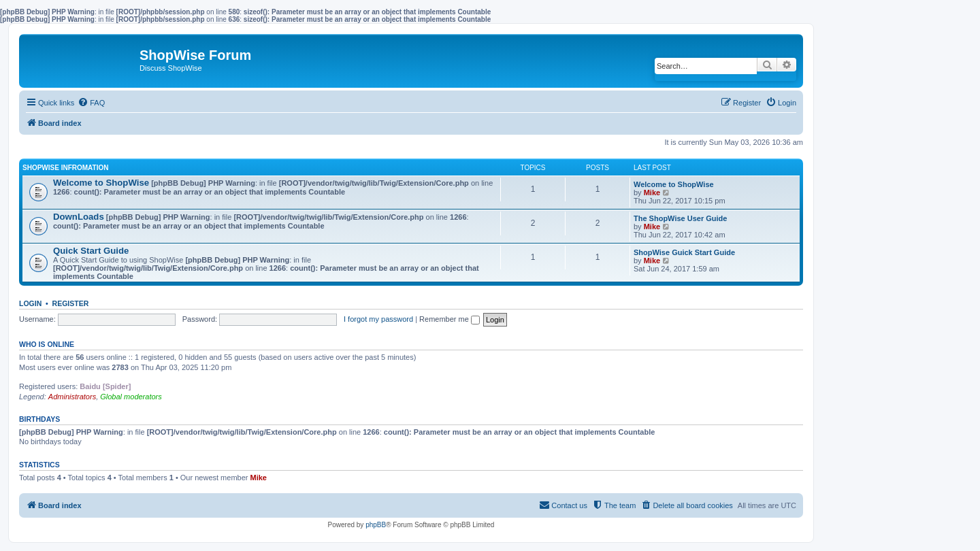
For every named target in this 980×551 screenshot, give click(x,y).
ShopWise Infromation (65, 168)
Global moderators (131, 397)
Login (30, 303)
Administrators (72, 397)
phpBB (376, 525)
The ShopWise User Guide (680, 218)
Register (71, 303)
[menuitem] (91, 103)
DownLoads (79, 217)
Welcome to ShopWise (101, 183)
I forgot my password (378, 319)
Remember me (450, 319)
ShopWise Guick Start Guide (684, 252)
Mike (652, 193)
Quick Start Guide (91, 251)
